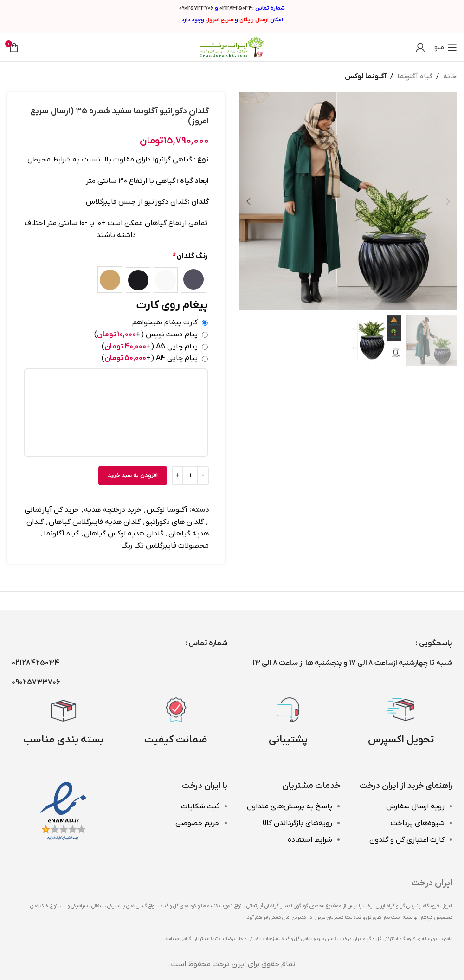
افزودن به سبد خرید (133, 475)
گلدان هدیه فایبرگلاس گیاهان (95, 522)
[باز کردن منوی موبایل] (446, 47)
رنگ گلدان (190, 256)
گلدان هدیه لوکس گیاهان (124, 534)
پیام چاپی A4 (150, 358)
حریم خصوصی (197, 823)
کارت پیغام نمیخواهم (165, 322)
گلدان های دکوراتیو (175, 522)
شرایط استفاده (310, 840)
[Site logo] (232, 47)
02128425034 (236, 8)
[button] (448, 201)
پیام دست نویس (146, 334)
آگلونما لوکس (366, 77)
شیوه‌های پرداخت (418, 823)
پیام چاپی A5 (150, 346)
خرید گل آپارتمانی (52, 510)
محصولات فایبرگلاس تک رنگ (165, 546)
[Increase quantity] (177, 476)
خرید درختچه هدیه (113, 510)
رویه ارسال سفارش (415, 806)
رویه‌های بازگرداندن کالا (297, 823)
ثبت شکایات (200, 806)
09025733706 (196, 8)
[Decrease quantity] (203, 476)
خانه (450, 77)
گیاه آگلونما (415, 77)
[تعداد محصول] (190, 476)
